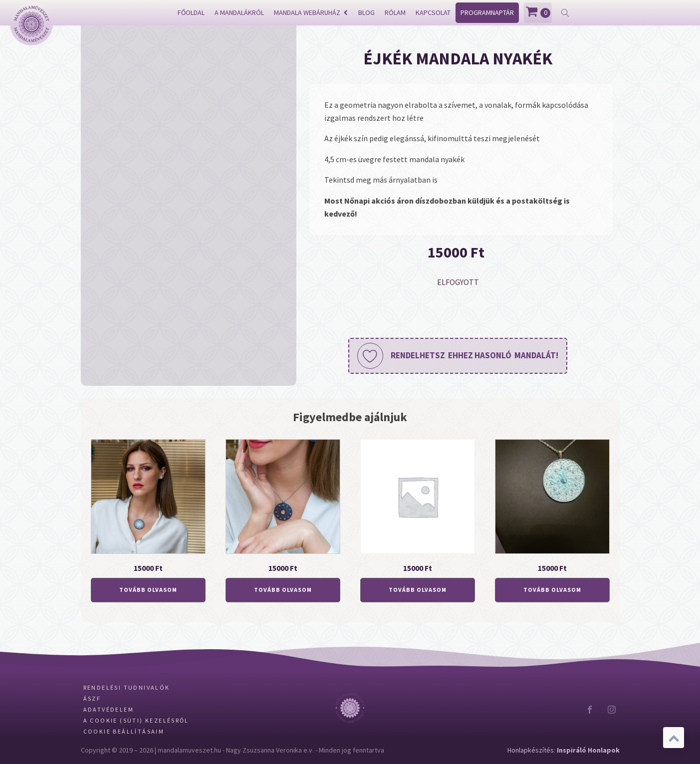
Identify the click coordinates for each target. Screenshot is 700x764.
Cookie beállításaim (124, 731)
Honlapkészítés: (564, 750)
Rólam (395, 12)
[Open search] (565, 13)
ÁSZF (92, 698)
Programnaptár (487, 12)
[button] (458, 356)
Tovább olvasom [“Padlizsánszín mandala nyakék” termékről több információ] (418, 590)
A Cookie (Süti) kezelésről (136, 720)
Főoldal (191, 12)
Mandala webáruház (311, 12)
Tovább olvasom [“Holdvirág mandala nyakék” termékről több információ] (148, 590)
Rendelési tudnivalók (127, 687)
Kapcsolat (433, 12)
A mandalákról (239, 12)
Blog (366, 12)
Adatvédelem (109, 709)
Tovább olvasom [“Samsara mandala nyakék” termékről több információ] (283, 590)
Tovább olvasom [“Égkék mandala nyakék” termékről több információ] (552, 590)
